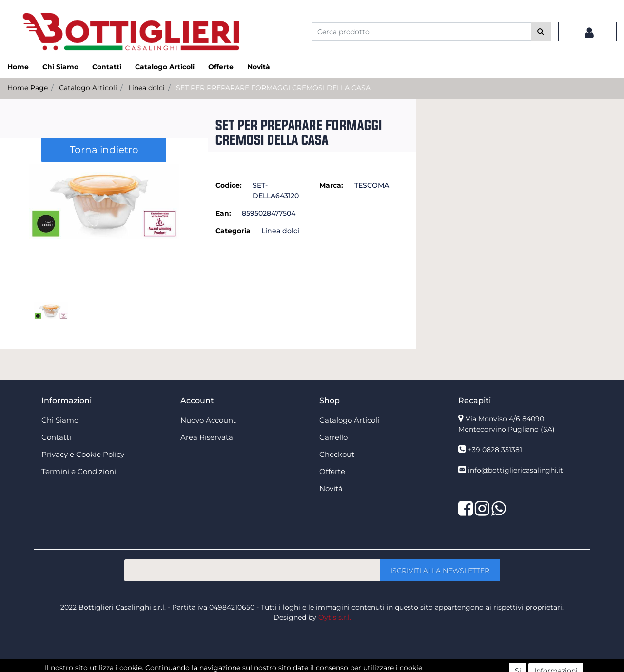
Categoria (233, 231)
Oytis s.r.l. (335, 617)
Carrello (333, 437)
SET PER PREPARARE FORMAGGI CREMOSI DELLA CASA (273, 88)
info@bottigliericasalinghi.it (516, 470)
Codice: (229, 185)
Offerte (221, 67)
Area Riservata (207, 437)
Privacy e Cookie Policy (83, 454)
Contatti (107, 67)
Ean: (223, 213)
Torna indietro (104, 150)
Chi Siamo (60, 67)
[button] (541, 32)
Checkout (337, 454)
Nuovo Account (208, 420)
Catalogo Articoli (165, 67)
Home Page (28, 88)
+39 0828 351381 (495, 450)
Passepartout (333, 667)
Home (18, 67)
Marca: (331, 185)
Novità (259, 67)
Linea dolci (146, 88)
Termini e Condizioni (79, 471)
